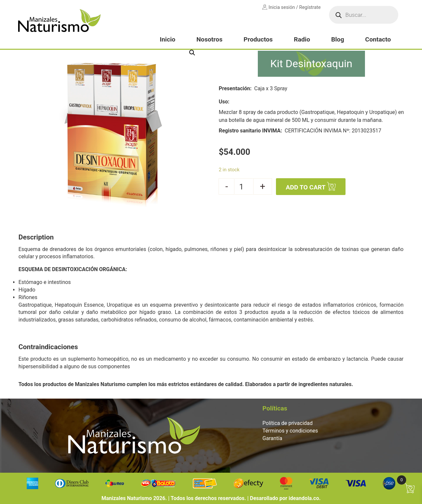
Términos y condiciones (290, 431)
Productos (258, 39)
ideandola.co (304, 498)
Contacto (378, 39)
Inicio (167, 39)
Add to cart (306, 187)
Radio (302, 39)
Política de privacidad (287, 423)
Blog (337, 39)
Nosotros (210, 39)
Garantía (272, 438)
